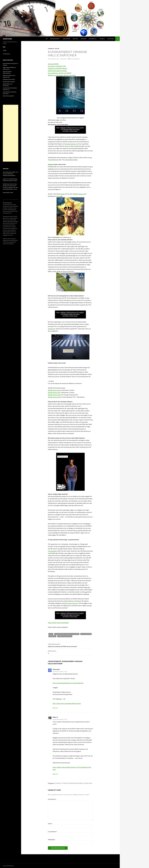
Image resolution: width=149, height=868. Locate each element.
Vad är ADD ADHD (54, 39)
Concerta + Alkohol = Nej (9, 187)
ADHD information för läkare (57, 71)
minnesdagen (52, 551)
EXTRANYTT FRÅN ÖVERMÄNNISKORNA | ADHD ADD (73, 783)
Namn (50, 824)
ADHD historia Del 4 (55, 397)
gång (91, 167)
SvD (91, 157)
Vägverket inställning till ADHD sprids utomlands (70, 645)
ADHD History (67, 39)
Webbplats (52, 839)
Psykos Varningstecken (9, 96)
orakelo (64, 59)
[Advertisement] (11, 133)
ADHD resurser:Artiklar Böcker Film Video (62, 75)
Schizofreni (111, 39)
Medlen (51, 164)
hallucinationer (71, 144)
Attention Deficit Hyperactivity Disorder (67, 634)
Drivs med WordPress (8, 866)
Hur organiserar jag (54, 73)
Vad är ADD (6, 172)
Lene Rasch (53, 636)
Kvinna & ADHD (53, 64)
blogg (63, 194)
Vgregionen (52, 329)
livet (59, 196)
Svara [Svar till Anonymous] (56, 708)
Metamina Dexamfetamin (9, 175)
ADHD (51, 634)
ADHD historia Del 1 (55, 390)
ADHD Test (75, 39)
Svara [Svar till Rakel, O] (56, 774)
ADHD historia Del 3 (55, 395)
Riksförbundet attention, (70, 603)
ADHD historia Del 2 (55, 392)
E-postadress (53, 831)
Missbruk (102, 39)
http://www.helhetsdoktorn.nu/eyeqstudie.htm (68, 683)
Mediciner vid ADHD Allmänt (57, 68)
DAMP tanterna (79, 194)
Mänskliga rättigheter (65, 636)
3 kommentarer (75, 59)
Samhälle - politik (54, 49)
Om (47, 39)
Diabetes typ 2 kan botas (9, 79)
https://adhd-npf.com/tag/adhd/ (58, 623)
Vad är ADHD (12, 172)
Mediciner (83, 39)
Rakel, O (55, 717)
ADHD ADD (7, 39)
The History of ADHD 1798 (57, 66)
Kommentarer (7, 54)
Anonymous (56, 669)
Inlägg (5, 50)
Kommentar (52, 799)
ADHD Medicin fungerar (9, 82)
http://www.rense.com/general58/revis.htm (67, 703)
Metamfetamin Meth (8, 193)
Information (92, 39)
